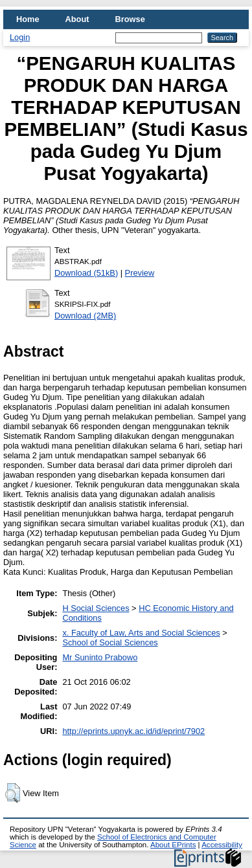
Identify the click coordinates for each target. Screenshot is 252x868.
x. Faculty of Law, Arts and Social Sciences (141, 633)
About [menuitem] (77, 19)
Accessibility (222, 845)
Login (20, 37)
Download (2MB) (85, 316)
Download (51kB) (86, 273)
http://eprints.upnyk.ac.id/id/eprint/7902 (133, 731)
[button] (13, 793)
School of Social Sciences (110, 642)
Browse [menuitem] (130, 19)
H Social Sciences (96, 608)
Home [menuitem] (28, 19)
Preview (140, 273)
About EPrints (173, 845)
